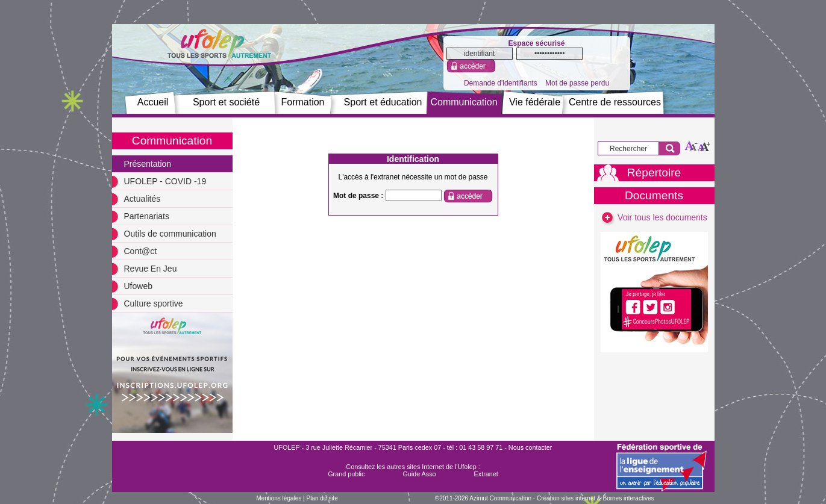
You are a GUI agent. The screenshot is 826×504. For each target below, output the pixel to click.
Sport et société (226, 102)
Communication (464, 102)
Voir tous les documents (654, 217)
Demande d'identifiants (501, 83)
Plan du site (322, 498)
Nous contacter (530, 447)
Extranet (486, 474)
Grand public (346, 474)
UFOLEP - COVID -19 (165, 181)
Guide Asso (419, 474)
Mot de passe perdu (577, 83)
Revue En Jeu (151, 269)
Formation (302, 102)
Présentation (148, 164)
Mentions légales (279, 498)
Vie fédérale (535, 102)
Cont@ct (141, 251)
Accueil (153, 102)
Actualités (142, 199)
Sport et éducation (383, 102)
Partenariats (147, 216)
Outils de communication (170, 234)
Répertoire (654, 173)
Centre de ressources (615, 102)
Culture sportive (154, 303)
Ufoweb (138, 286)
